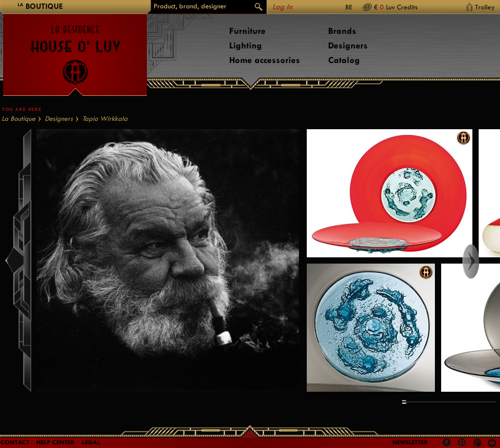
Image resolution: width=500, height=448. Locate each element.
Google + (478, 444)
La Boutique (18, 119)
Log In (282, 7)
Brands (342, 31)
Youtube (492, 443)
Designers (348, 46)
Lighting (246, 46)
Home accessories (265, 60)
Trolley (485, 7)
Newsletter (410, 442)
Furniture (247, 31)
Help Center (55, 442)
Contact (15, 442)
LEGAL (91, 442)
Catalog (344, 60)
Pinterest (462, 443)
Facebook (447, 443)
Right (480, 262)
